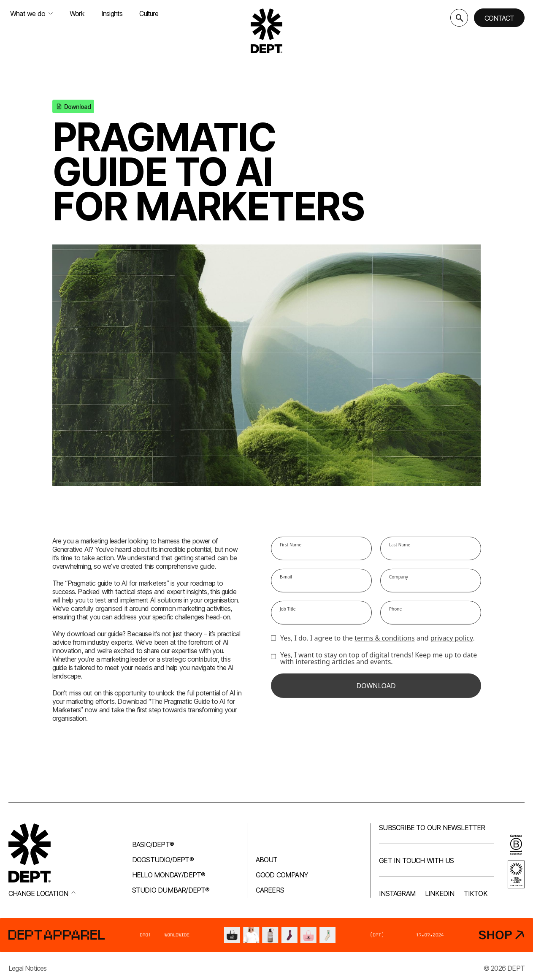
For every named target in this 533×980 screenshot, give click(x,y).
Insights (112, 14)
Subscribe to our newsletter (432, 828)
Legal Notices (28, 968)
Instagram (397, 893)
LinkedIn (440, 893)
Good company (282, 875)
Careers (270, 890)
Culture (149, 14)
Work (77, 14)
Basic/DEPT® (153, 844)
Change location (42, 893)
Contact (499, 18)
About (267, 860)
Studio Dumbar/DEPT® (171, 890)
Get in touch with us (416, 861)
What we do (31, 14)
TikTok (476, 893)
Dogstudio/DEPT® (163, 860)
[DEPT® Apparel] (266, 935)
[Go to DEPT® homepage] (267, 31)
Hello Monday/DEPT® (169, 875)
